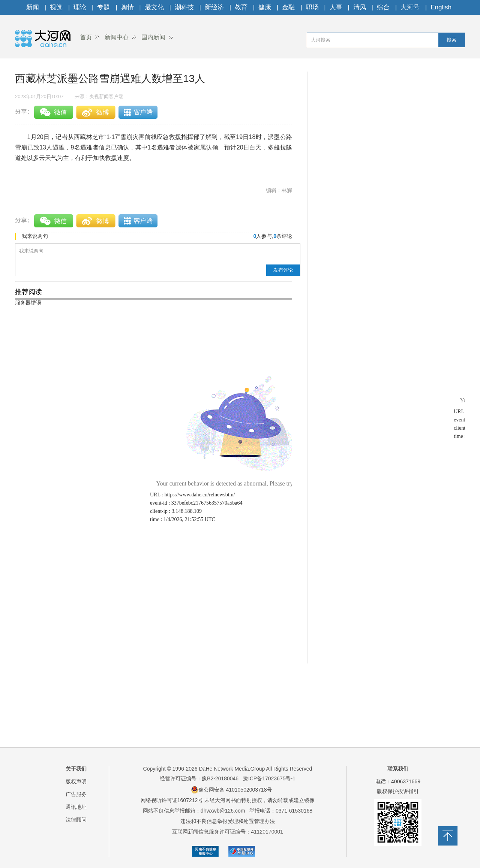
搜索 (451, 40)
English (441, 7)
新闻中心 (117, 37)
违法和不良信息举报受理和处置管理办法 (228, 821)
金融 (288, 7)
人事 (336, 7)
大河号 (410, 7)
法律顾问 (76, 820)
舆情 (127, 7)
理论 (80, 7)
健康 (265, 7)
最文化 (154, 7)
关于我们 (76, 769)
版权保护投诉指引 (398, 791)
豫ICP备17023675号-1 (269, 778)
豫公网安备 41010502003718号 (232, 790)
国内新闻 (153, 37)
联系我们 (398, 769)
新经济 (214, 7)
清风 (360, 7)
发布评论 (283, 270)
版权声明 (76, 781)
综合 (383, 7)
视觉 (56, 7)
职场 (312, 7)
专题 (103, 7)
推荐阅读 (28, 292)
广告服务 (76, 794)
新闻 (33, 7)
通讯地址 (76, 807)
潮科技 (184, 7)
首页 (86, 37)
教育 (241, 7)
